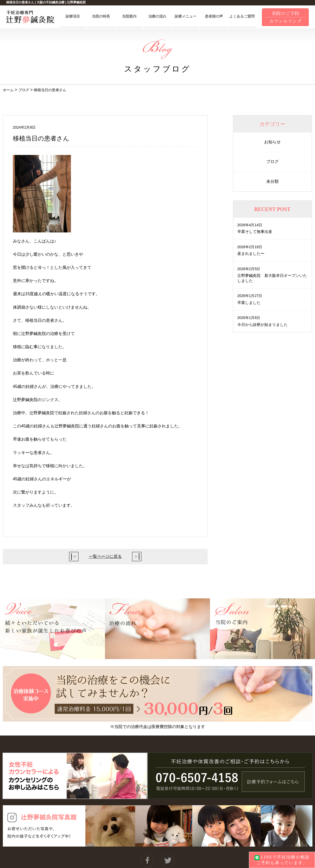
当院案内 (129, 16)
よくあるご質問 (242, 16)
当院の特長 (101, 16)
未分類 (272, 181)
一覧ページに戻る (105, 556)
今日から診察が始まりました (264, 324)
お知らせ (272, 142)
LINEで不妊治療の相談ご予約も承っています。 (282, 860)
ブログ (272, 162)
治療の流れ (157, 16)
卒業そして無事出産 (256, 232)
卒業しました (250, 303)
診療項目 (73, 16)
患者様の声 (214, 16)
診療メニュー (185, 16)
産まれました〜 (252, 253)
